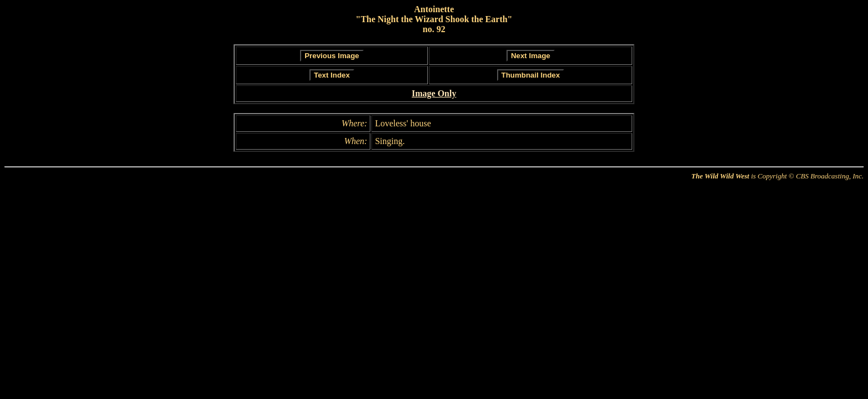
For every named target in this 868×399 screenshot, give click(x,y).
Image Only (434, 93)
